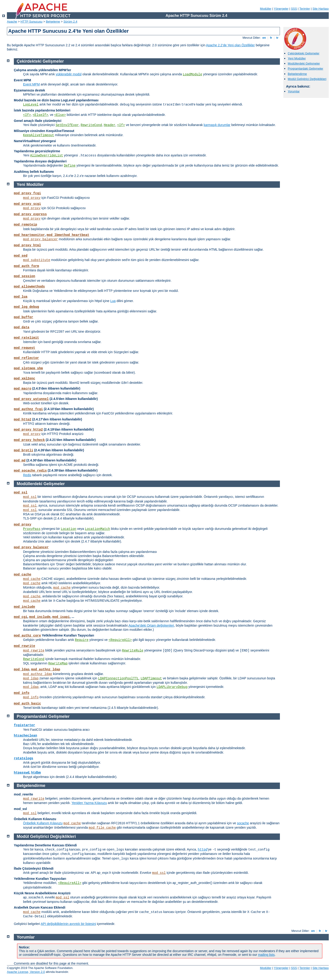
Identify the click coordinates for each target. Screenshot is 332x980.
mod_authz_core (27, 636)
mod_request (24, 348)
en (264, 38)
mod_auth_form (26, 266)
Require (82, 640)
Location (69, 529)
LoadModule (193, 74)
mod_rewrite (24, 646)
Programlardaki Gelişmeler (305, 69)
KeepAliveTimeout (39, 135)
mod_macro (23, 389)
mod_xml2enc (24, 379)
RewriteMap (58, 663)
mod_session (24, 276)
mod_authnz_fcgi (28, 409)
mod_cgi (21, 617)
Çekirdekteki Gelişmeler (304, 53)
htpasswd (22, 773)
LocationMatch (97, 529)
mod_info (22, 693)
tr (277, 38)
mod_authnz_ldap (46, 669)
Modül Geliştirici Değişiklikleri (307, 79)
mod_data (22, 327)
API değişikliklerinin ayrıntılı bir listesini (68, 924)
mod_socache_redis (30, 471)
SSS (294, 9)
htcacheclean (25, 736)
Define (70, 166)
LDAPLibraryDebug (172, 687)
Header (110, 125)
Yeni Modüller (297, 58)
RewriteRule (133, 651)
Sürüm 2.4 (70, 22)
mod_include (24, 607)
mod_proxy (32, 198)
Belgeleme (53, 22)
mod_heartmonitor (29, 235)
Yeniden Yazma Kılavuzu (89, 803)
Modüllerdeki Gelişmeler (304, 63)
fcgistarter (24, 725)
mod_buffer (24, 317)
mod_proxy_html (27, 245)
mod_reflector (26, 358)
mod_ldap (22, 669)
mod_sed (21, 256)
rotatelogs (24, 758)
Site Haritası (321, 9)
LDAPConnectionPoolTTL (119, 678)
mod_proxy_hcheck (29, 440)
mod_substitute (37, 260)
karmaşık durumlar (217, 125)
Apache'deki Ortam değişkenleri (151, 625)
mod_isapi (61, 617)
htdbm (36, 773)
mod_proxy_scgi (27, 204)
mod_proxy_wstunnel (31, 399)
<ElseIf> (40, 115)
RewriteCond (91, 125)
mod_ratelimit (26, 338)
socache (243, 823)
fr (271, 38)
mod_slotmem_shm (28, 368)
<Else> (60, 115)
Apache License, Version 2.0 (26, 972)
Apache (12, 22)
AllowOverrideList (47, 156)
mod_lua (21, 297)
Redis (27, 475)
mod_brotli (24, 450)
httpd (203, 850)
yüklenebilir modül (69, 74)
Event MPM (31, 84)
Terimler (305, 9)
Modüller (266, 9)
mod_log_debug (26, 307)
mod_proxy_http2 (28, 430)
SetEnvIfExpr (67, 125)
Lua (113, 301)
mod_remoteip (25, 225)
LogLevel (31, 105)
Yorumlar (294, 91)
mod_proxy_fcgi (27, 193)
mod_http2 (23, 420)
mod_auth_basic (27, 704)
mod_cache (23, 575)
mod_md (20, 461)
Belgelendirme (297, 74)
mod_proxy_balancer (40, 239)
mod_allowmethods (29, 287)
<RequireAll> (120, 640)
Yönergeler (281, 9)
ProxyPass (32, 529)
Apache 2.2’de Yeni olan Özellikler (231, 45)
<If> (27, 115)
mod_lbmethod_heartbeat (68, 235)
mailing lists (266, 955)
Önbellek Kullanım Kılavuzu (43, 823)
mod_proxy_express (30, 214)
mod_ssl (21, 493)
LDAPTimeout (151, 678)
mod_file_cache (102, 828)
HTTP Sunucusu (31, 22)
